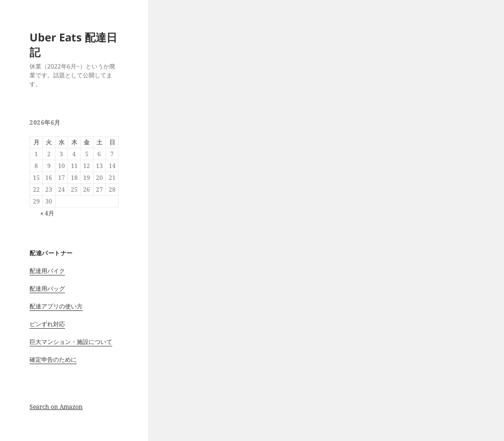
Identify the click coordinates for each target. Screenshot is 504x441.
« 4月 (47, 213)
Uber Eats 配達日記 (73, 44)
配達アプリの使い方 (56, 306)
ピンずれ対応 (47, 324)
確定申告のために (53, 359)
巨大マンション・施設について (71, 342)
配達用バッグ (47, 288)
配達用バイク (47, 271)
